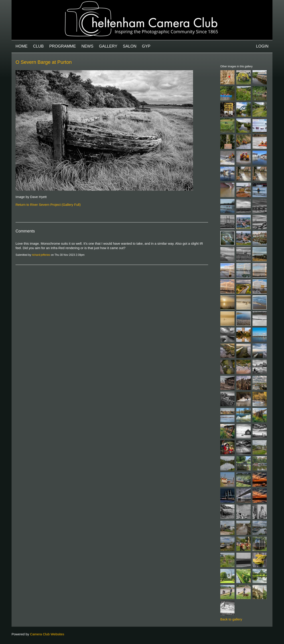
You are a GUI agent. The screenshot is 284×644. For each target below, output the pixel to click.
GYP (146, 46)
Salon (130, 46)
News (87, 46)
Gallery (108, 46)
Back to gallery (231, 619)
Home (22, 46)
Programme (63, 46)
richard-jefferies (41, 255)
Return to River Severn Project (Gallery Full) (48, 205)
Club (38, 46)
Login (262, 46)
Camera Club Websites (47, 634)
